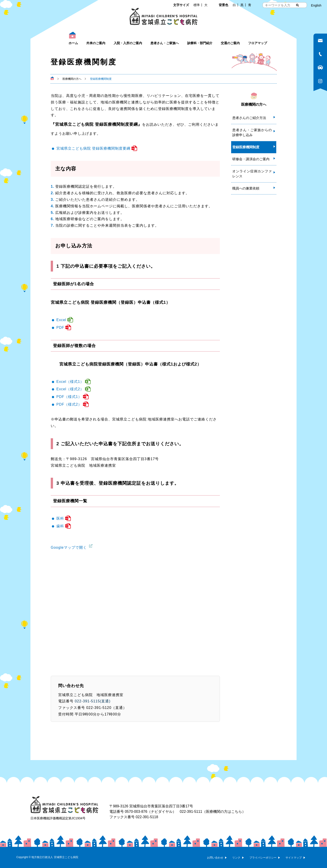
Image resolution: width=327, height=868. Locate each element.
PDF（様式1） (69, 397)
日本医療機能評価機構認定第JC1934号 (58, 818)
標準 (197, 5)
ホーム (73, 43)
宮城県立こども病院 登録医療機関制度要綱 (93, 148)
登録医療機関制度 (246, 147)
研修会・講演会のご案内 (251, 159)
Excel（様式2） (70, 389)
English (316, 5)
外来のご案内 (96, 43)
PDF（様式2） (69, 404)
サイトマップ (294, 858)
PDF (60, 328)
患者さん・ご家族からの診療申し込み (252, 132)
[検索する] (297, 5)
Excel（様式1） (70, 382)
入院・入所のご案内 (128, 43)
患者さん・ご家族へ (165, 43)
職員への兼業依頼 (246, 188)
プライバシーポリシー (263, 858)
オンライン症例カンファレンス (252, 174)
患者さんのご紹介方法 (249, 118)
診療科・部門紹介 (200, 43)
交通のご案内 (230, 43)
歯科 (60, 526)
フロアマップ (258, 43)
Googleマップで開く (69, 547)
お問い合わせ (215, 858)
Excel (61, 320)
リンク (236, 858)
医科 (60, 518)
